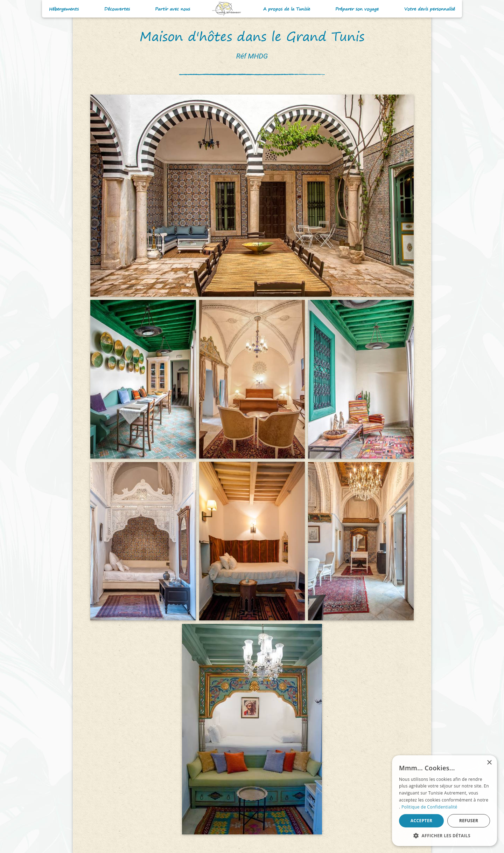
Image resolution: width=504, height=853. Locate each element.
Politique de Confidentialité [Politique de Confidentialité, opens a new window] (429, 807)
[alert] (444, 801)
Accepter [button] (422, 821)
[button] (444, 835)
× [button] (489, 763)
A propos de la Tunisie (287, 9)
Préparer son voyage (357, 9)
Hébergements (64, 9)
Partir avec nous (173, 9)
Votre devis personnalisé (430, 9)
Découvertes (117, 9)
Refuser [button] (469, 821)
